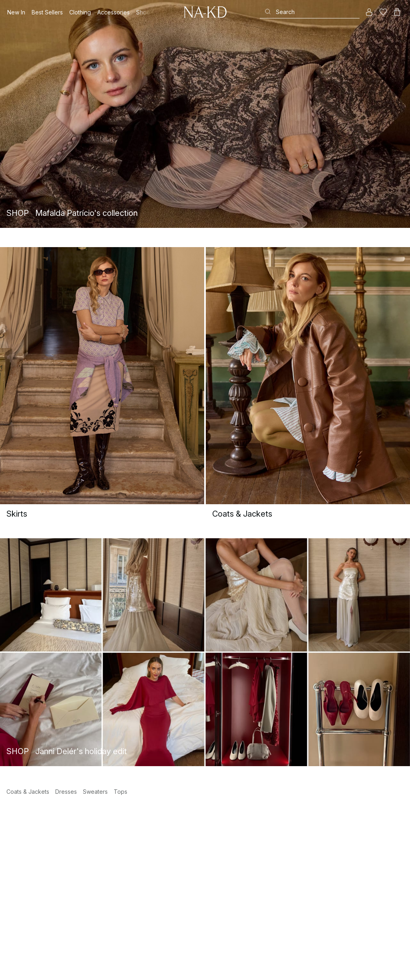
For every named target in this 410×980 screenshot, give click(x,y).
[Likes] (383, 12)
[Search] (310, 12)
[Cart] (397, 12)
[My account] (369, 12)
